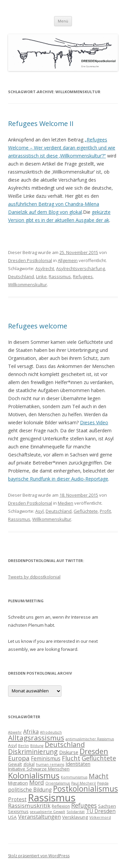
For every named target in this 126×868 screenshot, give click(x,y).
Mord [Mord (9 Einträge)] (37, 782)
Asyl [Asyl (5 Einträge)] (12, 745)
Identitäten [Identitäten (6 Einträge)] (78, 764)
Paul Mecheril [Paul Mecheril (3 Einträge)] (83, 783)
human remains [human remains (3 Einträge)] (50, 764)
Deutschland (21, 276)
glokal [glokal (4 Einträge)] (29, 764)
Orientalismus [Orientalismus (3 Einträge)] (58, 783)
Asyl (39, 511)
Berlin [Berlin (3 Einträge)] (24, 746)
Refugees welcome (38, 326)
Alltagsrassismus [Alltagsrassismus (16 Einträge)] (36, 738)
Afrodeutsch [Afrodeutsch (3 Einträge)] (51, 732)
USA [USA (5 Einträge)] (12, 817)
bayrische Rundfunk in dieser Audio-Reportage (58, 479)
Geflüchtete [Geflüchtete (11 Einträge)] (99, 758)
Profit (105, 511)
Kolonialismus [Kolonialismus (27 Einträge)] (34, 775)
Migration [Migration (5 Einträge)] (18, 783)
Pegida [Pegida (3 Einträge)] (103, 783)
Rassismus (60, 276)
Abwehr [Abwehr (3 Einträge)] (15, 732)
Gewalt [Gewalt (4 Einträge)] (15, 764)
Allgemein (68, 260)
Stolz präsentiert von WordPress (39, 856)
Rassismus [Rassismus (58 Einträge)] (52, 798)
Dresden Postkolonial (30, 260)
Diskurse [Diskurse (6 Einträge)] (69, 752)
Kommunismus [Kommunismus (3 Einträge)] (74, 777)
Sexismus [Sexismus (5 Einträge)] (18, 811)
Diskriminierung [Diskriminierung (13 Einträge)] (33, 752)
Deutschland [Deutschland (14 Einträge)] (65, 745)
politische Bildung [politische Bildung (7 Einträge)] (30, 790)
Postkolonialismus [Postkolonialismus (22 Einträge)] (86, 789)
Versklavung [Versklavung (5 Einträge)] (75, 817)
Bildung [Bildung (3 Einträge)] (37, 746)
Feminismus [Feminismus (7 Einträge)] (46, 758)
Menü (63, 21)
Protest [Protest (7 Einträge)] (17, 799)
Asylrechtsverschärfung (80, 268)
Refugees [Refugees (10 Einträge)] (84, 805)
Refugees (83, 276)
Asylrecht (45, 268)
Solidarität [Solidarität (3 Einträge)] (76, 812)
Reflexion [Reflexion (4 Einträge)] (61, 806)
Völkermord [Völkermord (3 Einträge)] (100, 817)
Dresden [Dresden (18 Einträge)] (94, 751)
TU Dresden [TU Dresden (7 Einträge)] (101, 811)
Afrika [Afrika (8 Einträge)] (31, 732)
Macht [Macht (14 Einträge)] (99, 776)
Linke (41, 276)
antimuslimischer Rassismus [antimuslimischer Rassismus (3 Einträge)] (90, 739)
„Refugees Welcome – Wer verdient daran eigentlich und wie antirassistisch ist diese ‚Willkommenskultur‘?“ (62, 148)
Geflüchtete (86, 511)
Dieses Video (94, 422)
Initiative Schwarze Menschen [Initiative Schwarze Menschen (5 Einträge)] (39, 769)
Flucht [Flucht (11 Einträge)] (71, 758)
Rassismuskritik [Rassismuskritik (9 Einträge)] (29, 805)
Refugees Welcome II (41, 123)
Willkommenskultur (28, 285)
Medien (66, 503)
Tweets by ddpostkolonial (34, 577)
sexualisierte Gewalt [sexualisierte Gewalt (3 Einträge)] (48, 812)
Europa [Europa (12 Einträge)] (19, 758)
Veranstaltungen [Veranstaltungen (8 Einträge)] (39, 817)
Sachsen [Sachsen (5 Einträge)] (107, 806)
